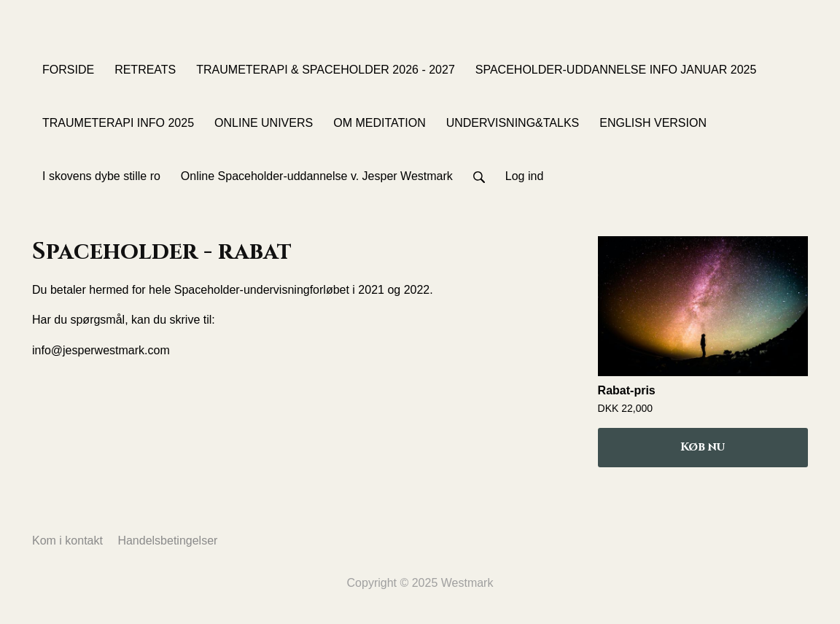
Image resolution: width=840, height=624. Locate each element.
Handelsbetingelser (167, 541)
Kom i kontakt (67, 541)
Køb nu (703, 447)
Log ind (525, 176)
